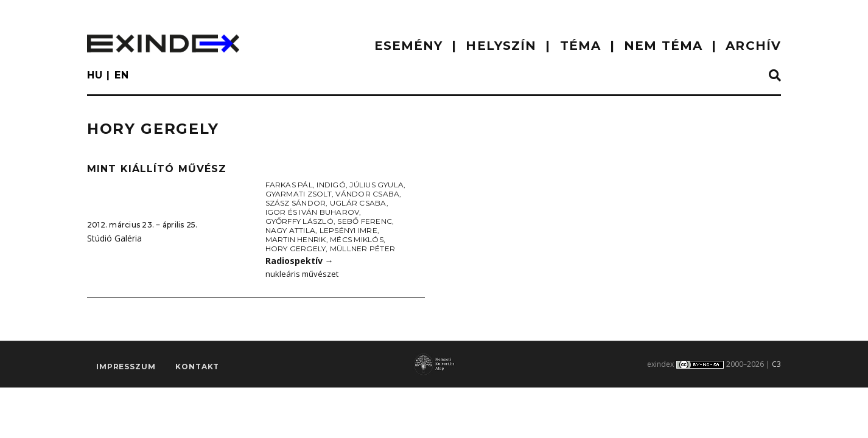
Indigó (331, 185)
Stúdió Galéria (114, 238)
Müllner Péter (362, 249)
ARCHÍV (753, 46)
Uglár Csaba (358, 203)
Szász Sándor (296, 203)
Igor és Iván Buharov (313, 212)
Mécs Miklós (357, 239)
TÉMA (580, 46)
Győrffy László (299, 221)
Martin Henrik (296, 239)
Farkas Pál (289, 185)
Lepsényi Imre (348, 230)
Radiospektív (299, 261)
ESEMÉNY (409, 46)
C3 (776, 364)
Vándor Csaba (367, 194)
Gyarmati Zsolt (299, 194)
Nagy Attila (291, 230)
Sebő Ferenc (365, 221)
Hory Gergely (296, 249)
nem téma (663, 46)
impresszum (126, 367)
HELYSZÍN (501, 46)
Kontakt (197, 367)
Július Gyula (376, 185)
